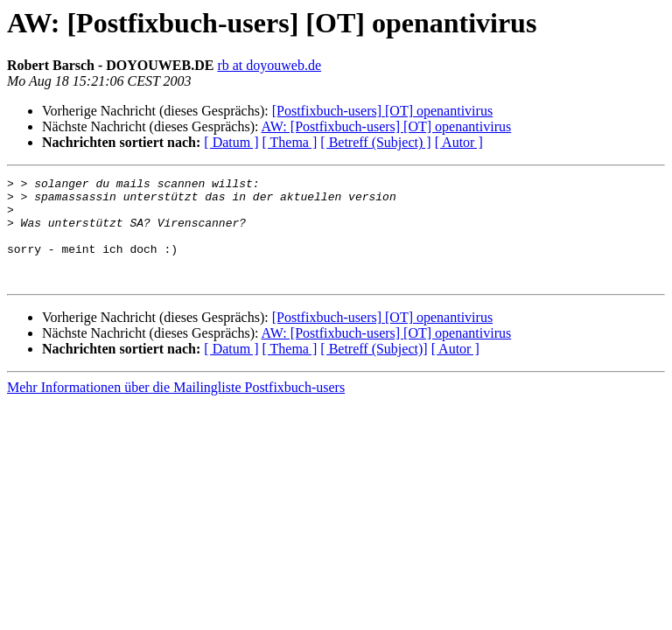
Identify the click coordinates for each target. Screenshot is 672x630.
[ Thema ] (290, 142)
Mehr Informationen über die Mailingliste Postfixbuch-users (176, 408)
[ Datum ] (231, 142)
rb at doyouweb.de (269, 65)
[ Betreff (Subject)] (374, 370)
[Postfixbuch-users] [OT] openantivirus (382, 111)
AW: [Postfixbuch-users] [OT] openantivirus (387, 126)
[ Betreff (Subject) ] (375, 142)
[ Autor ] (459, 142)
